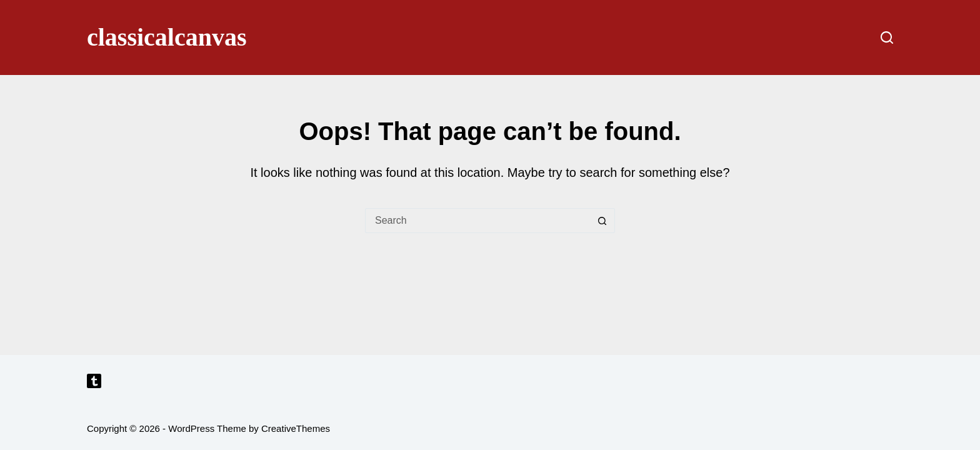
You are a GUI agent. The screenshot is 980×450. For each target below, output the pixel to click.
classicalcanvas (167, 37)
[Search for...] (477, 221)
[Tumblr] (94, 381)
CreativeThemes (296, 428)
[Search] (887, 37)
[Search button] (602, 221)
